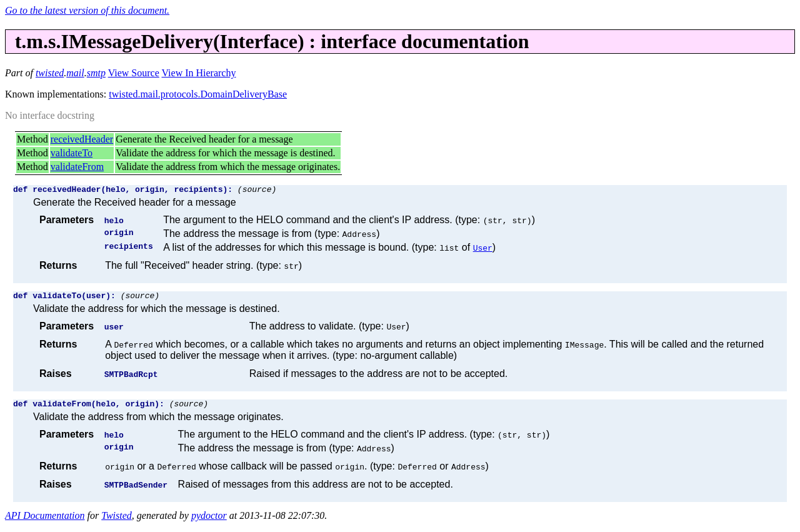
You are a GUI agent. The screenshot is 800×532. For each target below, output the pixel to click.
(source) (257, 191)
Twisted (117, 521)
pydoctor (209, 521)
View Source (134, 73)
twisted (50, 73)
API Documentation (45, 521)
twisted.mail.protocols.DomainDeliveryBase (198, 94)
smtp (96, 73)
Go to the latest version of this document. (87, 10)
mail (75, 73)
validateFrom (77, 167)
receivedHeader (82, 139)
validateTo (72, 153)
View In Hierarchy (198, 73)
